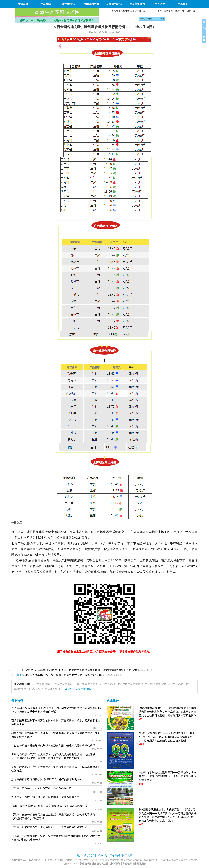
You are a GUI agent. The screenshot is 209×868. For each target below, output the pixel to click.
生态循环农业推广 (52, 689)
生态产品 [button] (160, 4)
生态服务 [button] (183, 4)
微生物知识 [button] (69, 4)
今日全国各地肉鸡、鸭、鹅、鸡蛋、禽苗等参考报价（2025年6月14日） (64, 675)
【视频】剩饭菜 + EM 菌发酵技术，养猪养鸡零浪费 (41, 788)
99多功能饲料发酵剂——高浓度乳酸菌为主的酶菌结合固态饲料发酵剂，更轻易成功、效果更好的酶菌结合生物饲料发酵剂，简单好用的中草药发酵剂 (168, 712)
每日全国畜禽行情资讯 (78, 689)
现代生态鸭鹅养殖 (133, 684)
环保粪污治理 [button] (114, 4)
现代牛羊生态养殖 (87, 684)
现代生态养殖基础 (65, 684)
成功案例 (168, 11)
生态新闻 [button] (46, 4)
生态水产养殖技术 (155, 684)
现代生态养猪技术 (110, 684)
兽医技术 (179, 11)
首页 (160, 11)
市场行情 (190, 11)
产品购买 (115, 855)
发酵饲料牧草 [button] (91, 4)
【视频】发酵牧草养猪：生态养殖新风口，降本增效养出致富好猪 (49, 827)
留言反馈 (127, 855)
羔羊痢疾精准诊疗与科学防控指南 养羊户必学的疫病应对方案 (47, 779)
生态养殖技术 (22, 684)
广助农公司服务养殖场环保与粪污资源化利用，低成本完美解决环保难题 (53, 746)
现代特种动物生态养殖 (27, 689)
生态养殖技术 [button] (137, 4)
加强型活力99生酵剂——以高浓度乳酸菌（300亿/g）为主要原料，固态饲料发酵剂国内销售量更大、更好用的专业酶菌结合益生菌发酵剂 (168, 737)
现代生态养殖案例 (42, 684)
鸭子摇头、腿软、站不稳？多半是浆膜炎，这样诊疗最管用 (45, 797)
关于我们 (89, 855)
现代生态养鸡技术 (178, 684)
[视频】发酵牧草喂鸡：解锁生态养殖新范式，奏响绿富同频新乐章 (50, 806)
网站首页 (23, 4)
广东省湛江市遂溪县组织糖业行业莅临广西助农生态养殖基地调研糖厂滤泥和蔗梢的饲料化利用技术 (79, 670)
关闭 (204, 22)
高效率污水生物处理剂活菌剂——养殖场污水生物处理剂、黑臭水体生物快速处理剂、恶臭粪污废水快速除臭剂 (168, 776)
